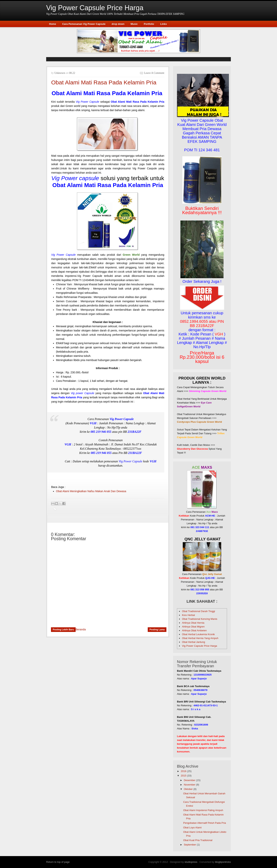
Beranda (81, 629)
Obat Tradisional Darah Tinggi (199, 611)
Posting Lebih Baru (63, 630)
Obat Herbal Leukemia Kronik (198, 634)
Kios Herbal (188, 615)
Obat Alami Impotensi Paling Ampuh (203, 810)
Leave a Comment (154, 73)
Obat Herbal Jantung (194, 642)
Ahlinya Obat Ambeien (194, 630)
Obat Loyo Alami (192, 828)
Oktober (188, 789)
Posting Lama (157, 630)
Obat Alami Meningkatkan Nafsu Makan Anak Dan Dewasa (91, 491)
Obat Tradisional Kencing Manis (200, 619)
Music (134, 24)
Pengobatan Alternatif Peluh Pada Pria (204, 823)
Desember (190, 780)
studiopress (191, 862)
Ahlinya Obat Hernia (193, 623)
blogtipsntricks (223, 862)
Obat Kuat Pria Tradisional (198, 840)
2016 (184, 771)
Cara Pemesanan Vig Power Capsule (84, 24)
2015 (184, 776)
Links (164, 24)
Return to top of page (58, 862)
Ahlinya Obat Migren (193, 627)
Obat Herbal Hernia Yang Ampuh (200, 638)
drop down (118, 24)
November (190, 785)
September (190, 845)
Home (53, 24)
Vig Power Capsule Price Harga (95, 8)
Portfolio (149, 24)
